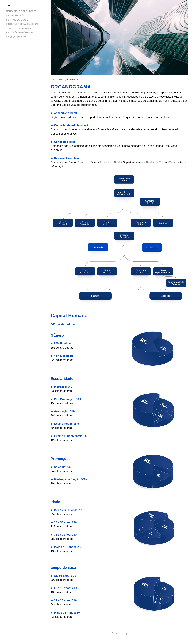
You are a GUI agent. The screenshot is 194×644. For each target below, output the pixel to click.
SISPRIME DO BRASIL (17, 20)
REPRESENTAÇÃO (15, 16)
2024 (8, 6)
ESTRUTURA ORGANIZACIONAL (22, 24)
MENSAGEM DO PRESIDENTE (21, 11)
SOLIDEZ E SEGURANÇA (19, 28)
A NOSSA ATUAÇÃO (16, 37)
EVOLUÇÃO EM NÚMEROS (20, 33)
